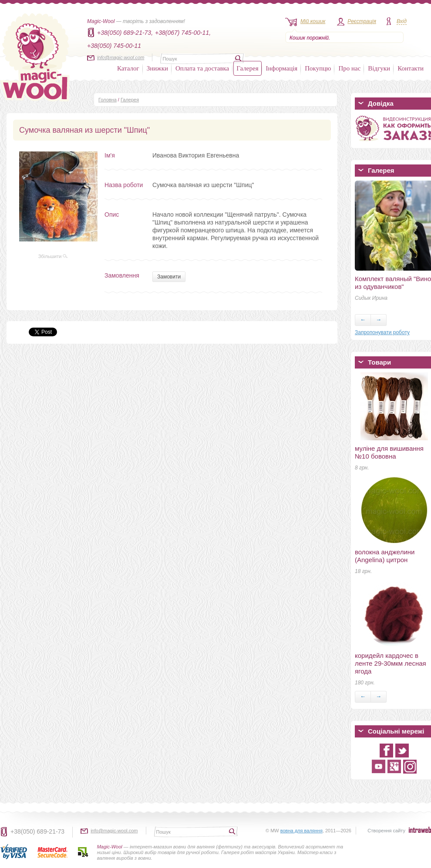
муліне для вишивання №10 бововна (389, 452)
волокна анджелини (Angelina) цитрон (385, 556)
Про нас (349, 68)
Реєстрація (362, 21)
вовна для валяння (301, 831)
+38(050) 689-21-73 (37, 831)
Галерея (247, 68)
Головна (108, 100)
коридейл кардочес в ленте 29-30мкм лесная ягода (391, 663)
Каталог (128, 68)
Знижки (157, 68)
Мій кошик (313, 21)
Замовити (169, 277)
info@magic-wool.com (121, 57)
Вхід (402, 21)
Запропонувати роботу (382, 332)
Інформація (282, 68)
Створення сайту (386, 831)
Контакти (411, 68)
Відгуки (379, 68)
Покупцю (318, 68)
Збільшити (53, 256)
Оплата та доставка (202, 68)
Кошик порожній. (310, 38)
